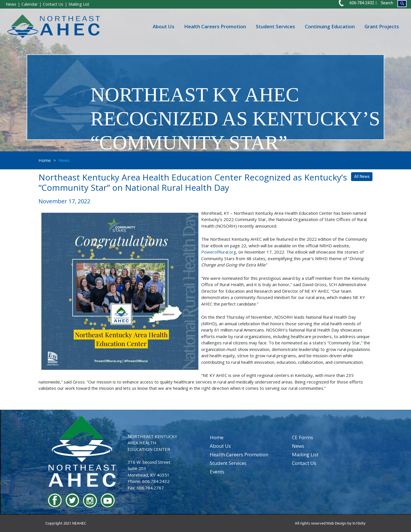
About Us (164, 26)
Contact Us (53, 4)
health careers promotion (239, 454)
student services (228, 463)
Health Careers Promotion (215, 26)
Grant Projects (382, 26)
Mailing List (79, 4)
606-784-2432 (362, 3)
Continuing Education (330, 26)
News (11, 4)
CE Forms (303, 437)
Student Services (275, 26)
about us (220, 446)
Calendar (30, 4)
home (217, 437)
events (217, 472)
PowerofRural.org (219, 252)
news (298, 446)
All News (362, 176)
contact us (304, 463)
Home (45, 160)
